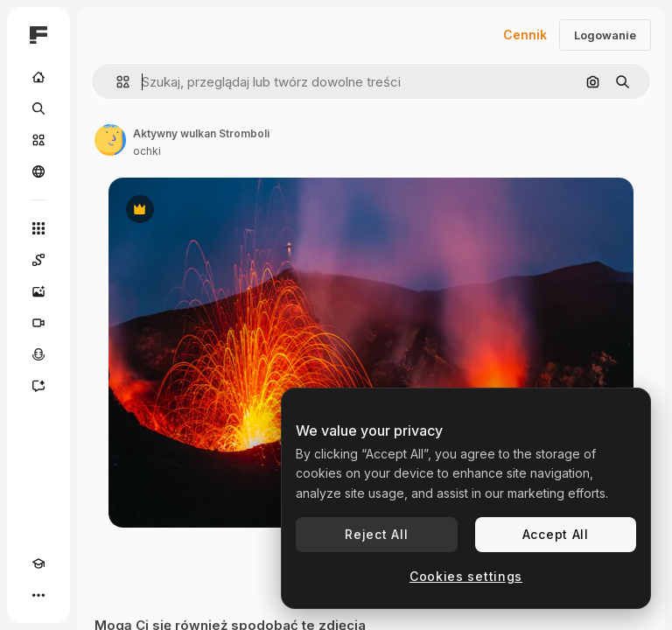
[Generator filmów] (38, 323)
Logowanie (605, 35)
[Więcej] (38, 595)
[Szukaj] (38, 108)
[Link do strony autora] (110, 140)
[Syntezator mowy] (38, 354)
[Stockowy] (38, 140)
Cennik (525, 35)
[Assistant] (38, 386)
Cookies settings (466, 576)
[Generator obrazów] (38, 291)
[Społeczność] (38, 171)
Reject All (376, 534)
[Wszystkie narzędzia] (38, 228)
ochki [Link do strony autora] (147, 151)
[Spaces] (38, 260)
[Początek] (38, 77)
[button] (116, 82)
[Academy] (38, 563)
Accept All (556, 534)
